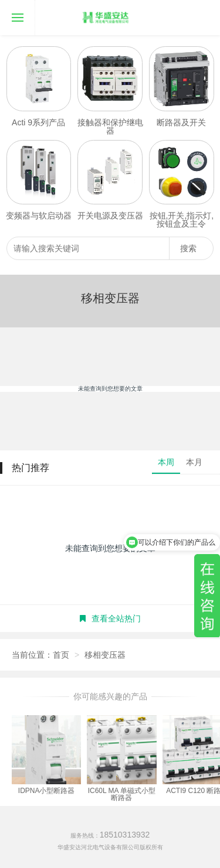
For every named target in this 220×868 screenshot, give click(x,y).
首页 (61, 655)
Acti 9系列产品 (38, 122)
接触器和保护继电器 (110, 127)
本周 (166, 462)
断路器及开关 (181, 122)
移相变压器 (105, 655)
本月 (194, 462)
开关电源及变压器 (110, 216)
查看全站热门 (110, 618)
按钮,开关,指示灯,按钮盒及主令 (182, 220)
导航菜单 (12, 9)
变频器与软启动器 (39, 216)
